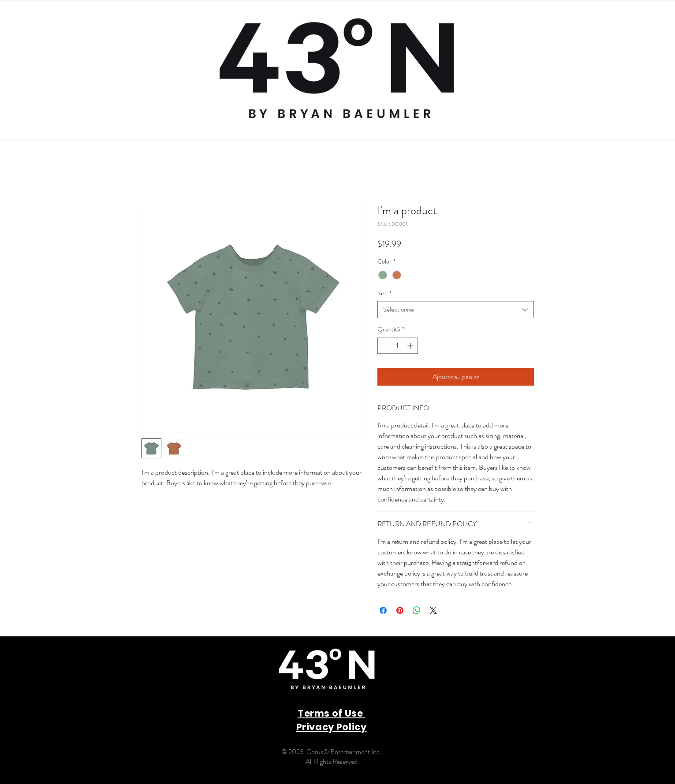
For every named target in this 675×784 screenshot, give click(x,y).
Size (384, 293)
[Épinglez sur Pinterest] (400, 610)
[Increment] (411, 346)
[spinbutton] (398, 346)
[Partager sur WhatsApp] (417, 610)
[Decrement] (384, 346)
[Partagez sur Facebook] (383, 610)
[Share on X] (433, 610)
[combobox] (456, 310)
